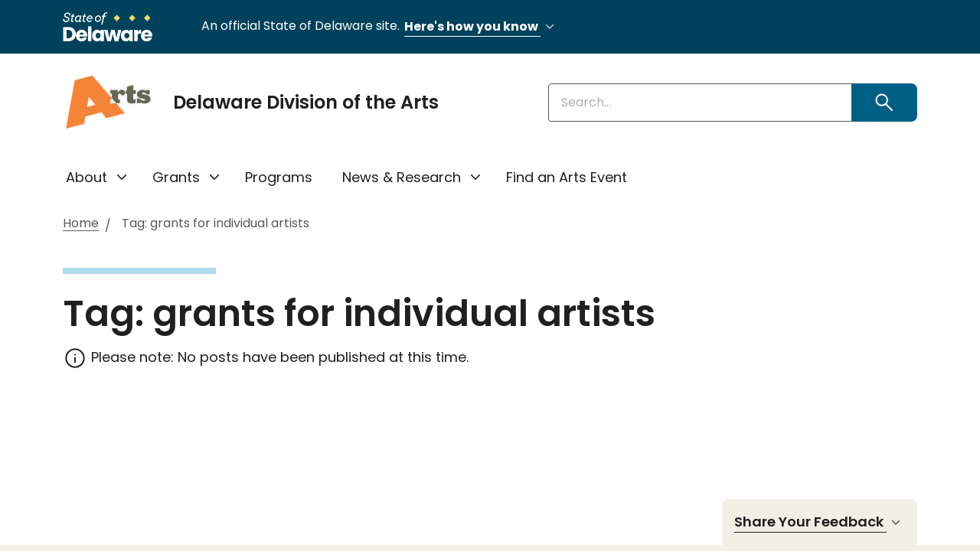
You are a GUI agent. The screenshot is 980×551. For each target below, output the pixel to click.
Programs (279, 177)
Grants (176, 177)
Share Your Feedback (820, 522)
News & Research (402, 177)
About (87, 177)
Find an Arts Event (567, 177)
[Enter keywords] (700, 103)
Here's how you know (482, 27)
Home (81, 224)
